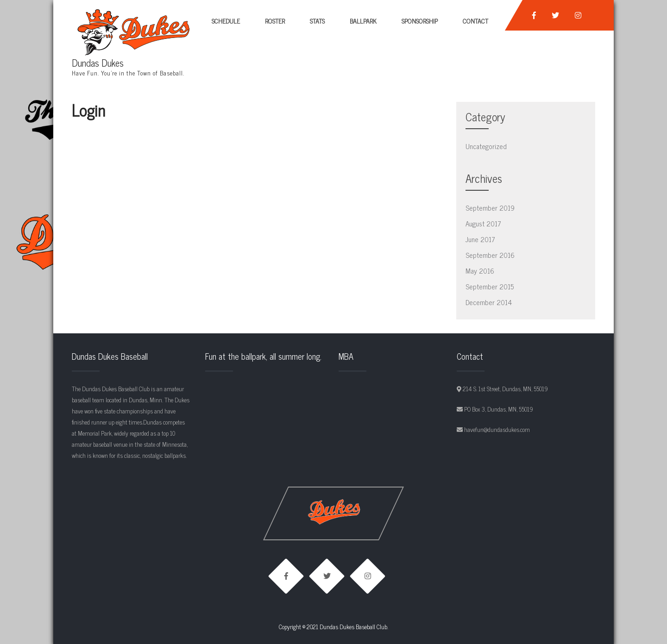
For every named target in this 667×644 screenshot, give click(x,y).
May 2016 (480, 271)
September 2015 (490, 286)
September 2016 (490, 255)
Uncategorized (486, 146)
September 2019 (490, 208)
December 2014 (489, 302)
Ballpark (363, 21)
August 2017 (483, 223)
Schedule (226, 21)
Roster (275, 21)
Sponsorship (420, 21)
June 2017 (480, 239)
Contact (475, 21)
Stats (317, 21)
